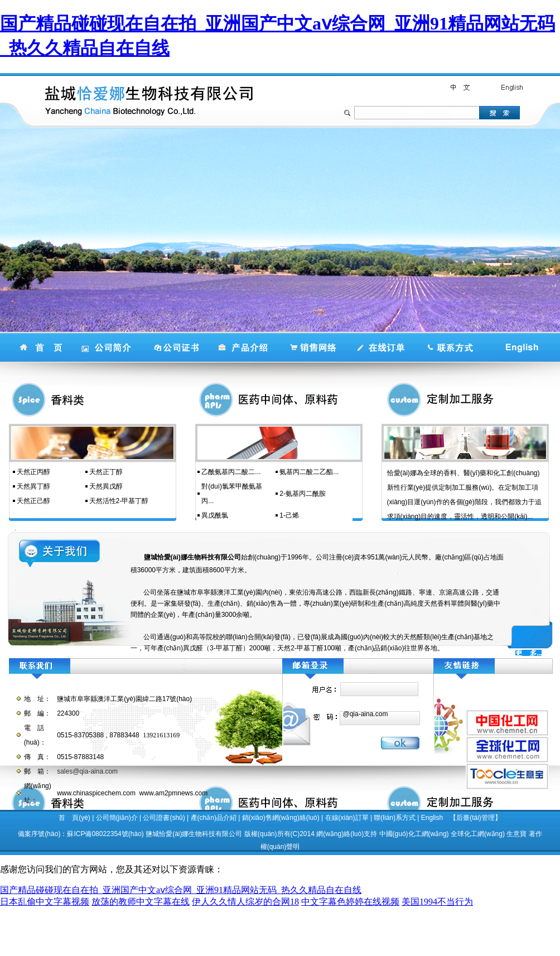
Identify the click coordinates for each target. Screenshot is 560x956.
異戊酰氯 (215, 515)
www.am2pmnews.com (174, 793)
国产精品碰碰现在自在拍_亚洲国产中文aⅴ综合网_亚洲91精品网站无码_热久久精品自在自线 (181, 890)
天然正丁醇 (106, 472)
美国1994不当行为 (437, 902)
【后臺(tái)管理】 (475, 818)
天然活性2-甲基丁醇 (119, 501)
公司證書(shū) (164, 818)
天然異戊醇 (106, 486)
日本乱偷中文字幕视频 (45, 902)
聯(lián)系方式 (395, 818)
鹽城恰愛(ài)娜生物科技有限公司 (194, 834)
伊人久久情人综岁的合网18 (245, 902)
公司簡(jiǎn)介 (117, 818)
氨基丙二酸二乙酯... (309, 472)
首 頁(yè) (74, 818)
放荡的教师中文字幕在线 (141, 902)
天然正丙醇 (33, 472)
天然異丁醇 (33, 486)
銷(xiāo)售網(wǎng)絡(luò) (281, 818)
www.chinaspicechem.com (96, 793)
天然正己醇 (33, 501)
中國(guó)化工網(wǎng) (414, 834)
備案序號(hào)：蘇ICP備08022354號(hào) (81, 834)
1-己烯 (289, 515)
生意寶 (516, 834)
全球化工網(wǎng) (478, 834)
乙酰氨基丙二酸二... (231, 472)
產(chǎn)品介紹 (214, 818)
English (432, 818)
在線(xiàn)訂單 (347, 818)
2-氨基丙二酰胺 (303, 494)
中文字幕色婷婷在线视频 (350, 902)
